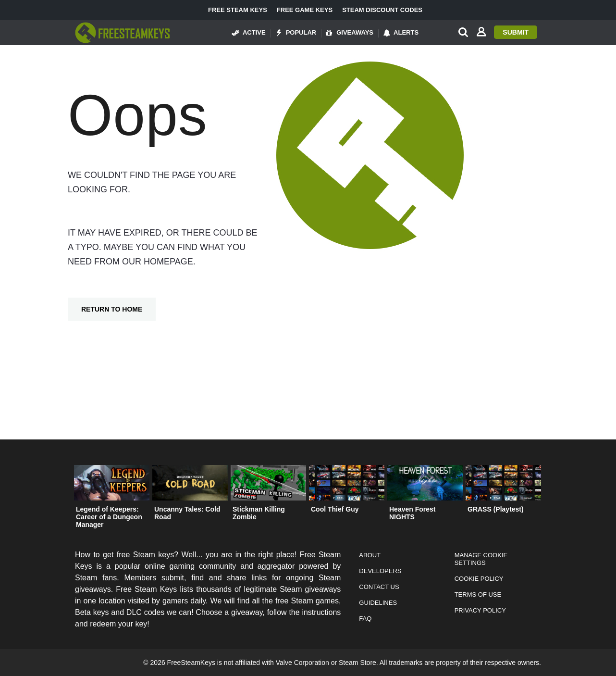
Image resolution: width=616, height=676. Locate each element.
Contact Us (379, 587)
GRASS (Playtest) (496, 509)
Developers (380, 571)
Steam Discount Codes (382, 10)
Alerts (401, 33)
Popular (296, 33)
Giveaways (350, 33)
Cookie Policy (479, 579)
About (370, 555)
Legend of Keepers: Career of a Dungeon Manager (109, 517)
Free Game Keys (305, 10)
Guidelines (378, 603)
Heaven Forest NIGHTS (412, 513)
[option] (112, 499)
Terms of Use (478, 595)
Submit (516, 32)
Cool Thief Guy (335, 509)
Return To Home (112, 309)
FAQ (365, 619)
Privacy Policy (480, 610)
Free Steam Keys (238, 10)
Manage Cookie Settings (481, 559)
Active (249, 33)
